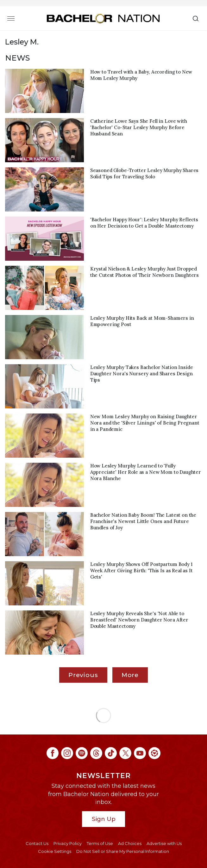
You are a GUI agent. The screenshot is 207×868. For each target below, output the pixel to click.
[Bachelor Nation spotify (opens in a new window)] (82, 753)
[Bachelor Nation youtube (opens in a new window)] (140, 753)
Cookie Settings (55, 851)
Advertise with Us (164, 843)
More (130, 675)
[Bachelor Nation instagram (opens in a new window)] (67, 753)
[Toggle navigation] (11, 18)
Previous (83, 675)
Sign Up (104, 819)
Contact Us (37, 843)
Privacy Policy (68, 843)
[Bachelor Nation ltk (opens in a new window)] (154, 753)
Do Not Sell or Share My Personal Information (123, 851)
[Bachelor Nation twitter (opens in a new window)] (125, 753)
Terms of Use (100, 843)
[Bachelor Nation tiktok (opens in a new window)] (111, 753)
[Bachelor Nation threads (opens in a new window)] (96, 753)
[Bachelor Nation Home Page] (103, 18)
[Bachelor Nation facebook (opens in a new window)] (53, 753)
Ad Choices (130, 843)
